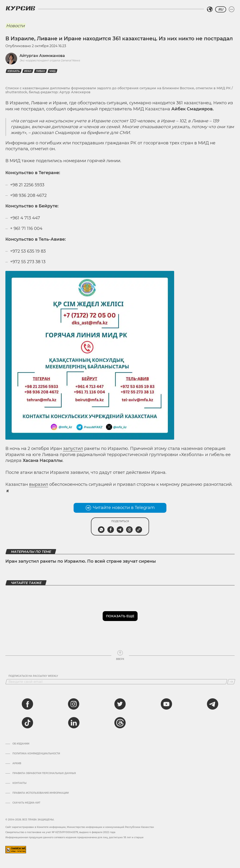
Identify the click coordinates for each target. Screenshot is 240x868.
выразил (39, 484)
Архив (17, 763)
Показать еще (120, 616)
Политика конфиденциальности (36, 754)
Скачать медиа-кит (26, 803)
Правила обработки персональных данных (44, 773)
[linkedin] (74, 723)
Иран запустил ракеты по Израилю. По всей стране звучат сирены (81, 561)
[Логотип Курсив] (20, 8)
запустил (73, 449)
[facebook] (27, 704)
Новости (15, 26)
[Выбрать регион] (210, 9)
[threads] (120, 723)
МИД (52, 71)
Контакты (19, 783)
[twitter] (120, 704)
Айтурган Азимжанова (42, 56)
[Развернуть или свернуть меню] (232, 9)
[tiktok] (27, 723)
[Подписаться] (231, 682)
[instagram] (74, 704)
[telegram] (213, 704)
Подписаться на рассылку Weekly (33, 676)
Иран (28, 71)
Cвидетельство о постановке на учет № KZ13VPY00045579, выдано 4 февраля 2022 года (60, 832)
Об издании (21, 744)
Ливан (40, 71)
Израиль (14, 71)
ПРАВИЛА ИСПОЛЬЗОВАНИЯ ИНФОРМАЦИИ (41, 793)
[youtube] (166, 704)
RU (221, 9)
